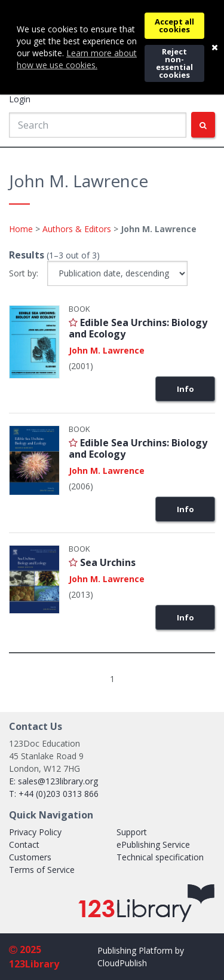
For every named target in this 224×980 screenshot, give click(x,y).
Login (20, 99)
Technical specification (160, 857)
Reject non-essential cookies (174, 63)
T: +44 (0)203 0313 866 (54, 794)
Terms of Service (42, 870)
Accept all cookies (174, 25)
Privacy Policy (35, 832)
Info (185, 389)
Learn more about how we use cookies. (77, 59)
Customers (30, 857)
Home (21, 229)
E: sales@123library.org (53, 781)
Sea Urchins (108, 562)
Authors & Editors (77, 229)
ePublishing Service (153, 844)
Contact (24, 844)
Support (132, 832)
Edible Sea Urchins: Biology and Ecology (138, 328)
